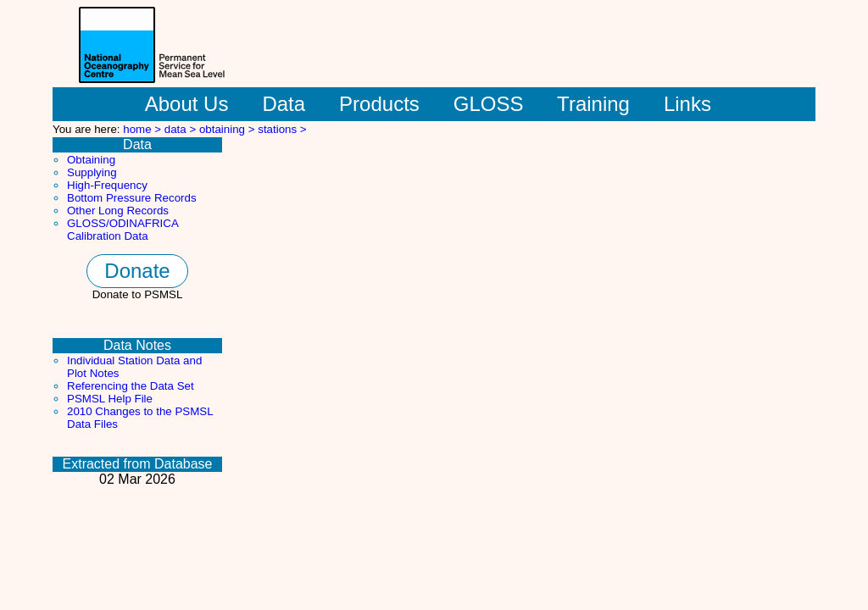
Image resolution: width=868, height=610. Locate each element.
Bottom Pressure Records (132, 198)
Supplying (92, 172)
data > (182, 129)
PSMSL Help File (110, 399)
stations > (282, 129)
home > (144, 129)
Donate (137, 271)
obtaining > (228, 129)
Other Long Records (118, 211)
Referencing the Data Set (131, 386)
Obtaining (91, 160)
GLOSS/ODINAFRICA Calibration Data (122, 230)
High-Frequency (107, 185)
